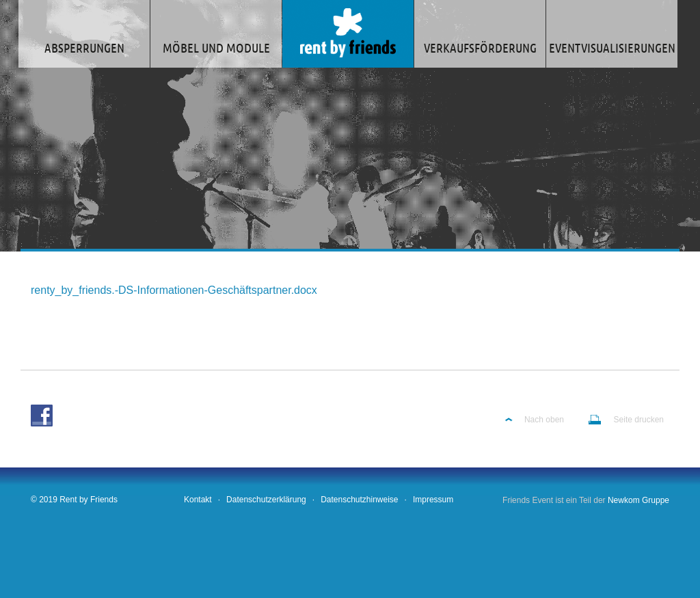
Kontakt (198, 500)
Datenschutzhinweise (359, 500)
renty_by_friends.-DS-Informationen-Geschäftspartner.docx (174, 290)
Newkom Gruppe (638, 500)
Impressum (433, 500)
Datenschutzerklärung (266, 500)
